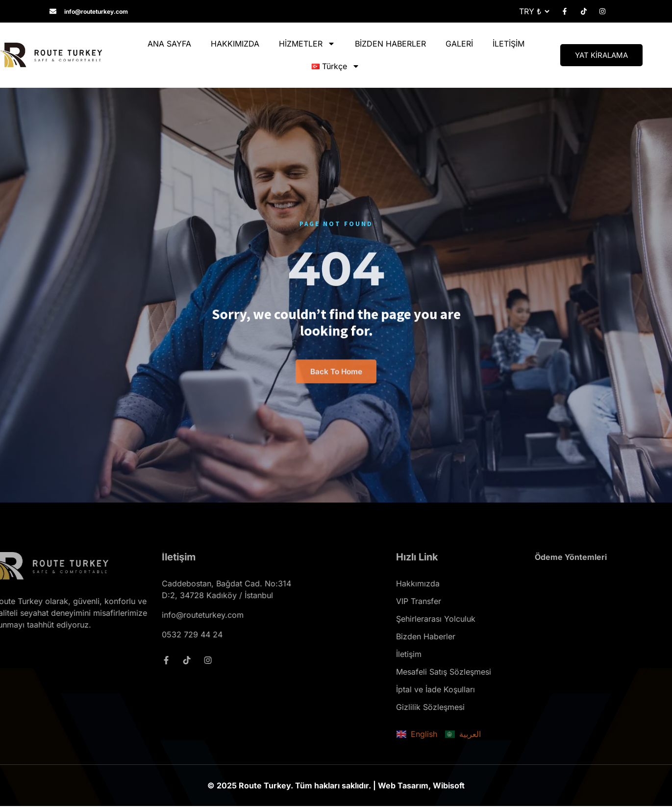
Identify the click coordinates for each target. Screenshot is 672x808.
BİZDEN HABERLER (390, 44)
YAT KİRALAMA (601, 55)
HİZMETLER (307, 44)
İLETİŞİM (509, 44)
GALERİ (459, 44)
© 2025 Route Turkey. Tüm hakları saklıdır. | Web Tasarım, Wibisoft (336, 787)
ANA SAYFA (169, 44)
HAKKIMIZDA (235, 44)
